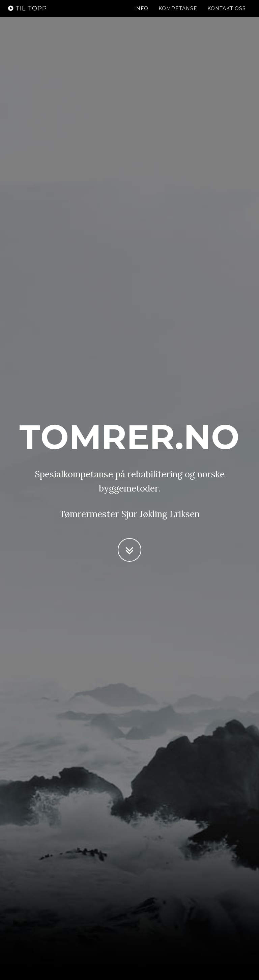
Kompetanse (178, 15)
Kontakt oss (227, 15)
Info (141, 15)
